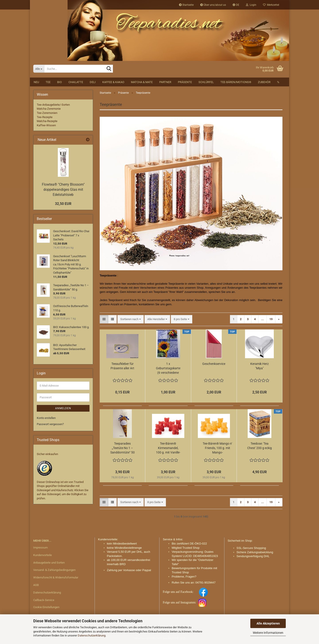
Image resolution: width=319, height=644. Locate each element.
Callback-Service (44, 600)
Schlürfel (206, 82)
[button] (236, 5)
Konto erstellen (46, 418)
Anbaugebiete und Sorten (49, 563)
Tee (48, 82)
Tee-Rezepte (45, 117)
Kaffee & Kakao (113, 82)
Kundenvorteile (43, 555)
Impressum (40, 548)
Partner (165, 82)
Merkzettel (271, 5)
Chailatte (76, 82)
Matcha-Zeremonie (49, 109)
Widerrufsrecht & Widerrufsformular (56, 577)
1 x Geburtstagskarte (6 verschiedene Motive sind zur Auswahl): (168, 368)
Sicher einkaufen (47, 454)
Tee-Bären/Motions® (236, 82)
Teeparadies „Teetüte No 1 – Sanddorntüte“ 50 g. (123, 448)
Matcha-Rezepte (47, 121)
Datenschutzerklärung (92, 635)
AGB (36, 585)
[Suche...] (39, 69)
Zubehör (264, 82)
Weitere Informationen (268, 633)
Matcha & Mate (142, 82)
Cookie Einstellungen (46, 607)
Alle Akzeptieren (268, 623)
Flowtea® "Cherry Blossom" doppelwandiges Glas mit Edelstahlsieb (63, 190)
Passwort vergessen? (50, 424)
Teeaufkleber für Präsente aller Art (122, 366)
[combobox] (131, 319)
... (263, 319)
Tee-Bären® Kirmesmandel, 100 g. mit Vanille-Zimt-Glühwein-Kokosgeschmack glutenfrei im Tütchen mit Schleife (168, 448)
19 (271, 319)
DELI (93, 82)
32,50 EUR (63, 204)
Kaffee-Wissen (46, 125)
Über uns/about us (213, 5)
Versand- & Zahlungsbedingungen (54, 570)
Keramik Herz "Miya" (260, 366)
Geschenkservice (214, 364)
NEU (36, 82)
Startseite (186, 5)
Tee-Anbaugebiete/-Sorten (53, 105)
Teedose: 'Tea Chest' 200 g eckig (260, 446)
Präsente (185, 82)
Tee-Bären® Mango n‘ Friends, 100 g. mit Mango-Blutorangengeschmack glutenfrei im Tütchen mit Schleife (218, 448)
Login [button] (251, 5)
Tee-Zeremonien (47, 113)
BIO (59, 82)
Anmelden (63, 408)
